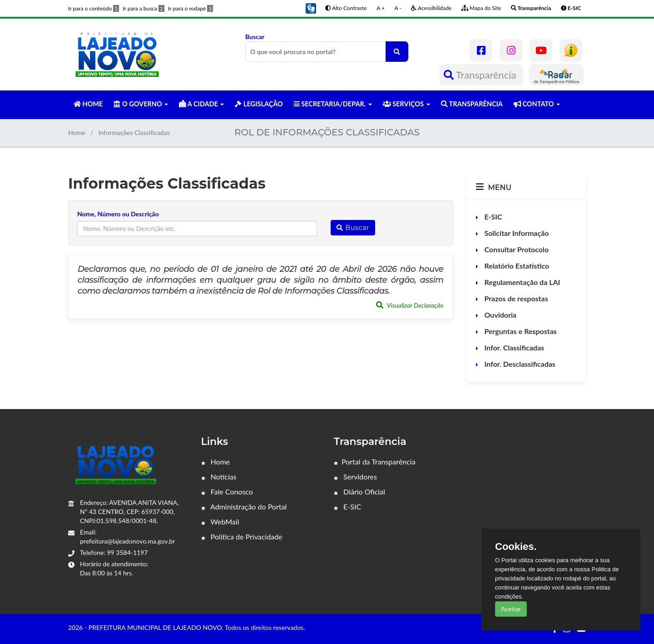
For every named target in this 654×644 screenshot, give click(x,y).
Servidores (355, 477)
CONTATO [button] (537, 104)
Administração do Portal (244, 507)
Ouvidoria (500, 315)
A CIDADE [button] (201, 104)
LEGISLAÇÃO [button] (259, 104)
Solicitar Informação (516, 233)
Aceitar (511, 609)
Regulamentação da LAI (522, 282)
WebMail (220, 522)
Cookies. (516, 547)
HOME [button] (88, 104)
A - (398, 8)
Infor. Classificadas (514, 347)
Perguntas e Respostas (520, 331)
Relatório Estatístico (516, 266)
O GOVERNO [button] (141, 104)
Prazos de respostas (515, 298)
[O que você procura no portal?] (397, 52)
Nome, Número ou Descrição (118, 214)
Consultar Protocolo (516, 249)
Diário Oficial (359, 492)
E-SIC (493, 217)
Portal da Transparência (375, 462)
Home (77, 132)
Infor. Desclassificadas (519, 364)
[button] (311, 7)
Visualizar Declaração (410, 305)
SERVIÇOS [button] (406, 104)
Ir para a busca (144, 8)
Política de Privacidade (242, 537)
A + (381, 8)
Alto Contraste (346, 8)
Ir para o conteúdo (94, 8)
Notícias (219, 477)
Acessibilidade (431, 8)
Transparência (481, 75)
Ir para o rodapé (191, 8)
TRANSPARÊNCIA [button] (472, 104)
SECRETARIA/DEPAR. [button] (333, 104)
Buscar (327, 47)
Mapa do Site (481, 8)
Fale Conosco (227, 492)
